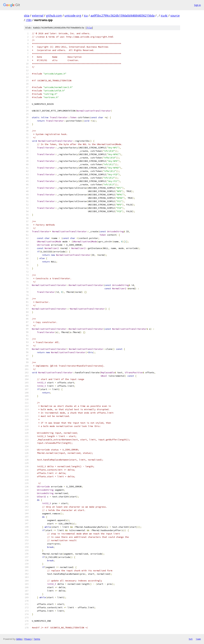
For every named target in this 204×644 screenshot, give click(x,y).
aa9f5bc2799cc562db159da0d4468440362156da (123, 15)
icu (86, 15)
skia (27, 15)
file (89, 28)
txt (191, 639)
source (175, 15)
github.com (54, 15)
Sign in (197, 5)
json (198, 639)
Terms (37, 639)
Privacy (28, 639)
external (38, 15)
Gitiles (19, 639)
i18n (29, 20)
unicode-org (73, 15)
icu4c (164, 15)
